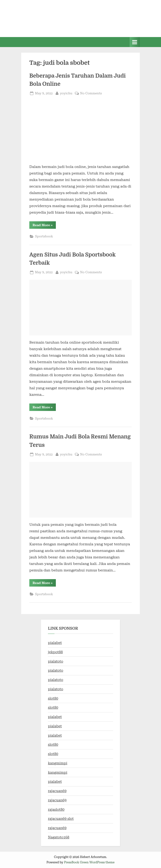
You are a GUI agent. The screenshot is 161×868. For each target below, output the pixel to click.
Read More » (44, 226)
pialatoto (55, 661)
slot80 (53, 698)
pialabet (55, 643)
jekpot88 (55, 652)
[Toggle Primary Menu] (135, 42)
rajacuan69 (57, 791)
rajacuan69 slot (61, 819)
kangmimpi (58, 763)
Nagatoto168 (59, 837)
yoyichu (66, 93)
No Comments (91, 93)
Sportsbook (44, 236)
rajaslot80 (56, 810)
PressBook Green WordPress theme (89, 862)
